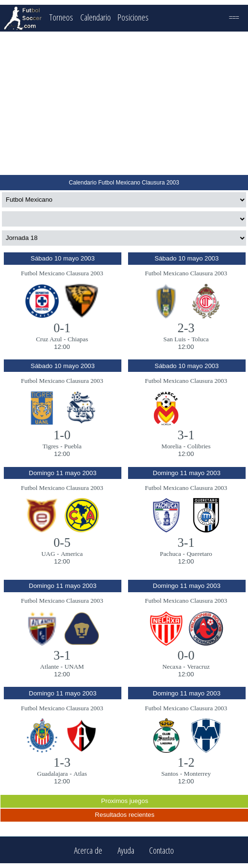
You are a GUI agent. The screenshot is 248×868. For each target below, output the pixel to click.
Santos (170, 774)
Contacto (162, 850)
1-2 (186, 762)
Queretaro (199, 554)
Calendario (96, 17)
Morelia (172, 446)
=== (234, 17)
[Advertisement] (124, 103)
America (72, 554)
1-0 (62, 435)
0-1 (62, 328)
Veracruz (198, 667)
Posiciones (133, 17)
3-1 (186, 435)
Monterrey (197, 774)
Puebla (73, 446)
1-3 (62, 762)
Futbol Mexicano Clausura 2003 (62, 273)
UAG (48, 554)
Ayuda (126, 850)
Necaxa (172, 667)
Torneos (61, 17)
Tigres (51, 446)
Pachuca (170, 554)
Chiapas (78, 339)
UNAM (74, 667)
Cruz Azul (49, 339)
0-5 (62, 542)
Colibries (199, 446)
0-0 (186, 655)
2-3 (186, 328)
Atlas (80, 774)
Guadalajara (53, 774)
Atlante (49, 667)
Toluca (200, 339)
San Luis (175, 339)
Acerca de (88, 850)
